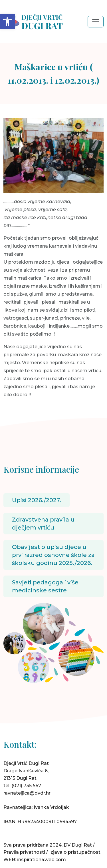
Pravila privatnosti (24, 852)
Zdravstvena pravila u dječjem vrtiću (43, 524)
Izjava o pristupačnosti (75, 852)
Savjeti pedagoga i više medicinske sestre (45, 586)
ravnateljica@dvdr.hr (27, 793)
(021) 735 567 (26, 786)
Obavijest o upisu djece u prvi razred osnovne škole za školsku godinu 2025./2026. (53, 555)
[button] (7, 22)
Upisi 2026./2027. (37, 500)
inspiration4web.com (42, 860)
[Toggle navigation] (96, 22)
